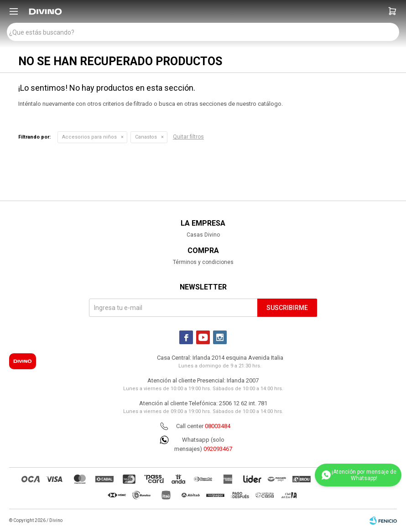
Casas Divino (203, 235)
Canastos (146, 137)
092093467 (218, 449)
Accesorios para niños (89, 137)
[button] (392, 11)
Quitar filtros (188, 137)
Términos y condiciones (203, 262)
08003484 (218, 426)
